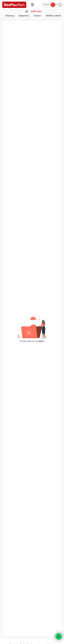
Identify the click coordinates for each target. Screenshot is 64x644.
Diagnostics (24, 16)
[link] (14, 4)
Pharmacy (10, 16)
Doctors (38, 16)
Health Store (33, 11)
